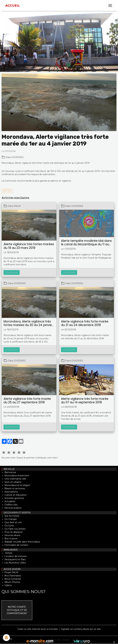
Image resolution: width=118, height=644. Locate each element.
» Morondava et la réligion (16, 485)
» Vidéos (7, 585)
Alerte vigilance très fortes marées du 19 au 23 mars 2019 (29, 246)
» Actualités (8, 501)
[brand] (13, 6)
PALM (17, 206)
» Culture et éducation (14, 495)
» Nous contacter (11, 579)
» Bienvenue (9, 472)
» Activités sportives (13, 498)
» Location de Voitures (14, 556)
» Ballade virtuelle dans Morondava (21, 542)
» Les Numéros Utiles (14, 563)
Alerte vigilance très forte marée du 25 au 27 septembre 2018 (27, 401)
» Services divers (11, 535)
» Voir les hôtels (10, 516)
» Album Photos (11, 582)
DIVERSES (18, 157)
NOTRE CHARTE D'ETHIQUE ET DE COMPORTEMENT (17, 610)
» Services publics (11, 508)
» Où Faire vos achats (14, 529)
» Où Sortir (8, 526)
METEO (7, 191)
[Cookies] (7, 638)
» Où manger (9, 519)
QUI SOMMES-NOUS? (24, 592)
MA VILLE (8, 469)
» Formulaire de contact (15, 545)
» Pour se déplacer (12, 532)
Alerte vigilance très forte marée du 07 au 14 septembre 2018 (85, 401)
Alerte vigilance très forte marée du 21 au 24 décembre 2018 (85, 323)
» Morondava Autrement (15, 476)
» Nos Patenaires (11, 576)
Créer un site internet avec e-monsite (38, 629)
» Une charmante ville (14, 479)
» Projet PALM (10, 572)
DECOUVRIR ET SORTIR (16, 513)
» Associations (10, 492)
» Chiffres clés (9, 505)
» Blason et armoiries (13, 488)
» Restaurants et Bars (14, 559)
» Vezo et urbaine (11, 482)
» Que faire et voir (12, 522)
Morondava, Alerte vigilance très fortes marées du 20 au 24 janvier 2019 (28, 323)
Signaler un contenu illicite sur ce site (81, 629)
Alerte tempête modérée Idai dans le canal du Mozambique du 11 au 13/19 (86, 243)
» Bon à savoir (10, 539)
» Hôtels (7, 553)
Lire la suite (12, 272)
